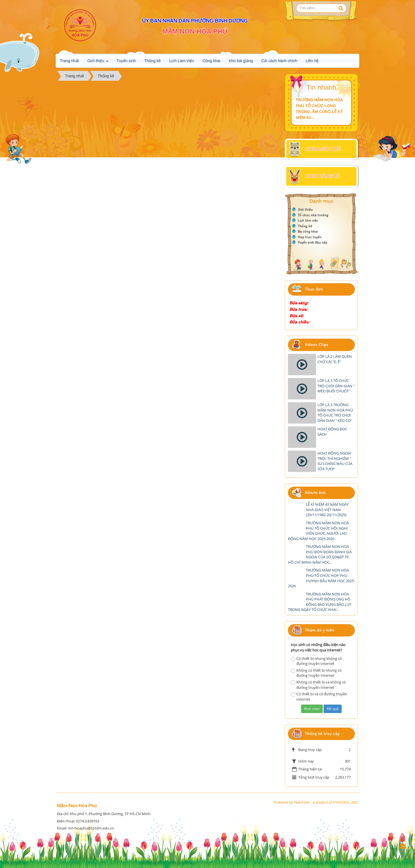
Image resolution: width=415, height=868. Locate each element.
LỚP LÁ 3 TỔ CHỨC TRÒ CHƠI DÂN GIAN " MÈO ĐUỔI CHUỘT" (336, 386)
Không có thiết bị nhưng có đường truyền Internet (316, 673)
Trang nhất (69, 61)
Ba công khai (308, 231)
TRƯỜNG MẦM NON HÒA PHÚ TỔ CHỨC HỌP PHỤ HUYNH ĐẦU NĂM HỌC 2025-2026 (321, 578)
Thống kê (153, 61)
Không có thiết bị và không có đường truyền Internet (318, 685)
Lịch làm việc (308, 220)
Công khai (211, 61)
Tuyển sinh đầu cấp (313, 242)
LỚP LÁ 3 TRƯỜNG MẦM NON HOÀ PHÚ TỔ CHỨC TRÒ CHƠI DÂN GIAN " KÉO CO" (335, 413)
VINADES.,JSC (345, 802)
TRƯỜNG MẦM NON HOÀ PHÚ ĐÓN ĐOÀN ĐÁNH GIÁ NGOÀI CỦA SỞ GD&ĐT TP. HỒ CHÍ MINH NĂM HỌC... (320, 554)
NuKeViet (302, 802)
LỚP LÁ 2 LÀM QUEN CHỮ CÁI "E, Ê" (335, 359)
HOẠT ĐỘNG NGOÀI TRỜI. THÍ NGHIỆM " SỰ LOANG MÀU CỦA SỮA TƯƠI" (335, 461)
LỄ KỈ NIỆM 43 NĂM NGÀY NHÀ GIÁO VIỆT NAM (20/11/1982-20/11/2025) (327, 510)
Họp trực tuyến (310, 237)
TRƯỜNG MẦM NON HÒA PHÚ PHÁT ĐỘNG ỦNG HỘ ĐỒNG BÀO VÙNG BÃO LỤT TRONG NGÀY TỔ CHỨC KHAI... (320, 602)
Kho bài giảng (241, 61)
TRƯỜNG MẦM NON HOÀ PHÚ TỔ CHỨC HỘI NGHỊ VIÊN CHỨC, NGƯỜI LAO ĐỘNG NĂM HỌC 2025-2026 (318, 531)
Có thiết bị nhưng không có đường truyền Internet (316, 661)
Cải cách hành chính (279, 61)
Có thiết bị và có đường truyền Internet (319, 697)
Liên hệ (312, 61)
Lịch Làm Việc (182, 61)
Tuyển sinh (126, 61)
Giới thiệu (98, 62)
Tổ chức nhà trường (313, 215)
